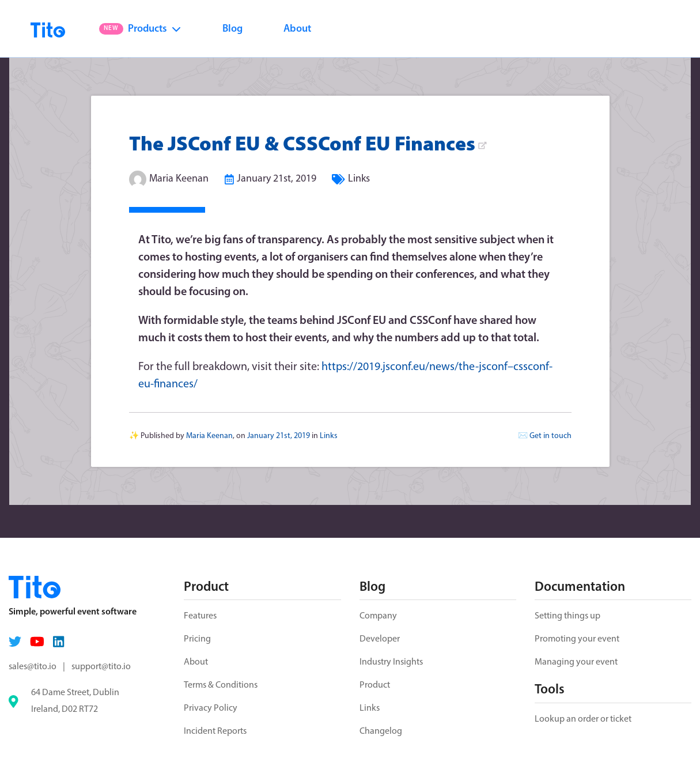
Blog (232, 29)
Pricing (197, 639)
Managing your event (576, 662)
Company (378, 616)
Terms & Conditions (221, 685)
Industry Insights (391, 662)
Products (140, 29)
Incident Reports (215, 731)
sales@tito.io (33, 667)
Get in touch (550, 436)
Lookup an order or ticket (583, 719)
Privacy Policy (211, 708)
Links (359, 179)
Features (200, 616)
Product (375, 685)
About (297, 29)
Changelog (381, 731)
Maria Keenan (179, 179)
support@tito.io (101, 667)
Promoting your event (577, 639)
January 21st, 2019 (277, 179)
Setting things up (567, 616)
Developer (380, 639)
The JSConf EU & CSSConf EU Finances (308, 146)
